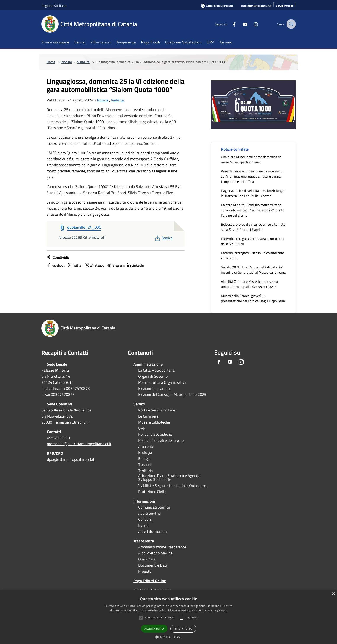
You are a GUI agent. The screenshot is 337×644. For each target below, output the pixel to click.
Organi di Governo (153, 376)
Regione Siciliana (54, 6)
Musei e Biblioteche (154, 422)
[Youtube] (241, 24)
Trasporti (145, 465)
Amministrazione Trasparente (162, 547)
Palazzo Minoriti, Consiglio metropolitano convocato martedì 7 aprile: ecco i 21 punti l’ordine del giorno (252, 210)
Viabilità (83, 62)
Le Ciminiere (148, 416)
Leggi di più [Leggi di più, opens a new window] (220, 610)
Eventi (143, 525)
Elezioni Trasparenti (154, 389)
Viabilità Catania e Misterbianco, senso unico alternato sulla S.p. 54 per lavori (249, 284)
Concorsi (145, 519)
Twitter (75, 265)
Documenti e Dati (152, 565)
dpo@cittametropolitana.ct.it (71, 459)
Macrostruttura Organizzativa (162, 382)
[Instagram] (252, 24)
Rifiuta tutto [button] (183, 629)
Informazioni (144, 501)
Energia (144, 459)
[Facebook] (230, 24)
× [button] (333, 594)
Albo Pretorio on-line (155, 553)
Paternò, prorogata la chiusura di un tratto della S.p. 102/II (252, 241)
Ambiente (146, 446)
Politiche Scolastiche (155, 434)
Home (51, 62)
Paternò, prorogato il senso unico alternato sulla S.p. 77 (253, 255)
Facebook (56, 265)
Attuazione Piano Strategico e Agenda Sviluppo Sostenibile (169, 478)
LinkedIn (135, 265)
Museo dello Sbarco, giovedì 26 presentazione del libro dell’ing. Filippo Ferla (253, 298)
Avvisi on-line (149, 513)
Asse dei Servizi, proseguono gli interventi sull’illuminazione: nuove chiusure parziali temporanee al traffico (252, 176)
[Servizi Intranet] (284, 6)
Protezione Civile (152, 492)
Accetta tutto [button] (154, 629)
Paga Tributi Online (150, 581)
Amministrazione (148, 364)
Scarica (163, 238)
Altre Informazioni (153, 532)
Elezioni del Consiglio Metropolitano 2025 (172, 395)
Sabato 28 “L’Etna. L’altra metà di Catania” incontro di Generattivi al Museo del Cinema (253, 270)
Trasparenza (144, 541)
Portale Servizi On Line (157, 410)
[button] (160, 618)
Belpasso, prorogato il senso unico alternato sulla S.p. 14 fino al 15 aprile (253, 227)
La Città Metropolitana (156, 370)
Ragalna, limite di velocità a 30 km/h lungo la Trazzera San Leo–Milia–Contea (253, 193)
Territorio (146, 471)
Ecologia (145, 453)
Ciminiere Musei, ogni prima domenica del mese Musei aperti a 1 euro (252, 159)
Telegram (115, 265)
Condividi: (58, 257)
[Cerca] (290, 24)
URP (142, 428)
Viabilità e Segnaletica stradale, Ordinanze (172, 486)
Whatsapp (94, 265)
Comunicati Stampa (154, 507)
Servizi (139, 404)
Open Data (147, 559)
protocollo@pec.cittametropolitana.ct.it (79, 444)
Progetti (145, 571)
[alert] (168, 617)
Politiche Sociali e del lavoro (161, 440)
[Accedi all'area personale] (217, 6)
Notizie (67, 62)
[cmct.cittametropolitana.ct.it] (256, 6)
